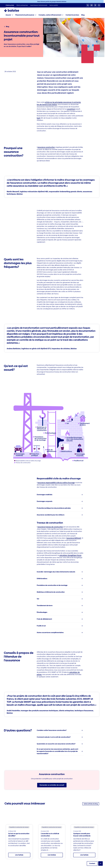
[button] (60, 495)
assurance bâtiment (74, 538)
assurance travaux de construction (50, 527)
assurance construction (46, 147)
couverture (71, 109)
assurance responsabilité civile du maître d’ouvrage (56, 483)
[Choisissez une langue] (92, 5)
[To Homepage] (13, 10)
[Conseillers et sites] (95, 5)
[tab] (9, 15)
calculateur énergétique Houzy (70, 555)
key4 (38, 118)
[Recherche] (99, 5)
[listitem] (10, 5)
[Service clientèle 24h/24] (88, 5)
